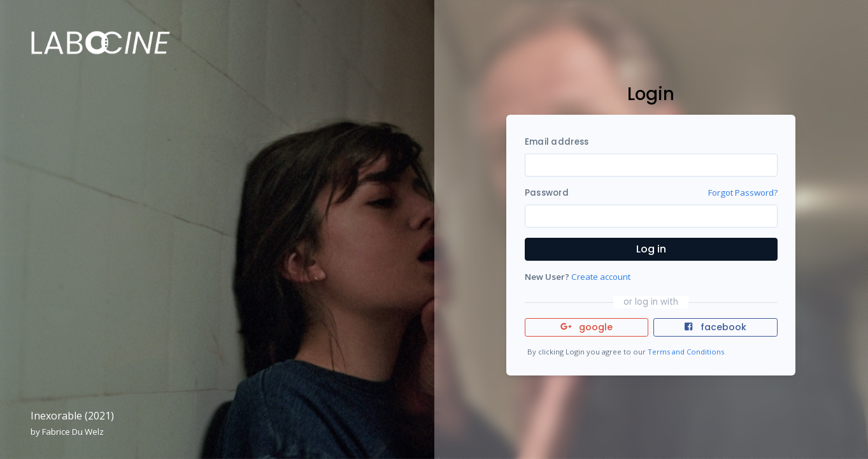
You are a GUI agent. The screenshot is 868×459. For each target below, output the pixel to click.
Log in (651, 249)
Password (547, 193)
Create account (601, 277)
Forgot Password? (743, 193)
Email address (557, 142)
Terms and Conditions (686, 352)
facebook (715, 327)
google (587, 327)
